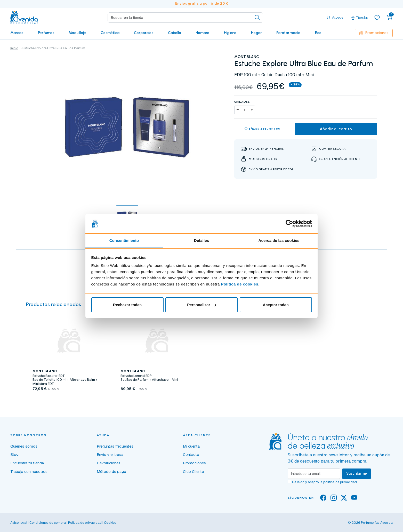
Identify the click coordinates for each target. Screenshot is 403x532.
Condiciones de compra (48, 523)
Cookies (110, 523)
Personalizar (202, 305)
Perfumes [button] (46, 33)
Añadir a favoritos (262, 129)
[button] (390, 18)
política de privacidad (340, 482)
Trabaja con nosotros (29, 472)
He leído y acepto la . (325, 482)
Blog (14, 455)
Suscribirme (357, 473)
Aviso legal (19, 523)
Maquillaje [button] (77, 33)
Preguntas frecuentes (115, 446)
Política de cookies (240, 284)
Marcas (17, 33)
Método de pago (111, 472)
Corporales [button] (144, 33)
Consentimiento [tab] (124, 240)
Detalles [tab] (201, 240)
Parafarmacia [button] (288, 33)
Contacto (191, 455)
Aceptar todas (276, 305)
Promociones (374, 33)
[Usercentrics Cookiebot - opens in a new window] (289, 224)
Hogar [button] (256, 33)
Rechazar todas (127, 305)
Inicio (14, 48)
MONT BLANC (247, 57)
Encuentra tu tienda (27, 463)
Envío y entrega (110, 455)
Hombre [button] (202, 33)
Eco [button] (318, 33)
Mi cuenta (191, 446)
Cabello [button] (175, 33)
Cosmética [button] (110, 33)
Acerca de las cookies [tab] (279, 240)
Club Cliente (193, 472)
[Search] (186, 18)
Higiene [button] (230, 33)
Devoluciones (109, 463)
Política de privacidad (85, 523)
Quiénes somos (24, 446)
